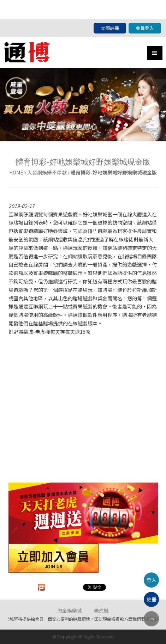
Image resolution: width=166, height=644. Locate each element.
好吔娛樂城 (95, 214)
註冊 (152, 599)
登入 (152, 580)
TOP (151, 619)
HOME (16, 172)
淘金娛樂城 (70, 611)
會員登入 (145, 28)
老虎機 (101, 611)
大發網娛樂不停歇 (47, 172)
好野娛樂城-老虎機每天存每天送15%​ (49, 332)
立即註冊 (110, 28)
